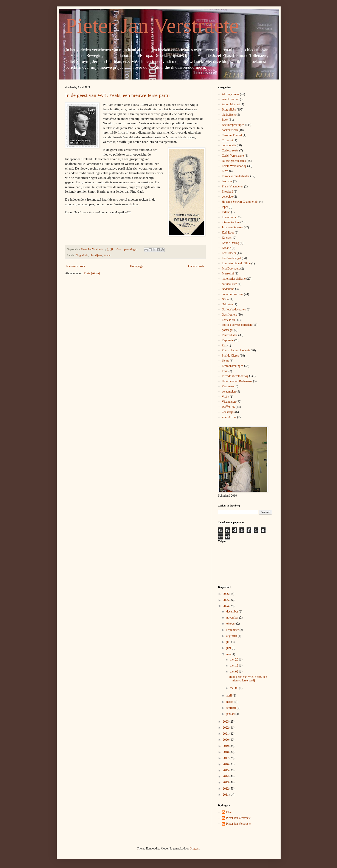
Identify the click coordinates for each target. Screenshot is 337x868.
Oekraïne (227, 304)
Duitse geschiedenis (234, 161)
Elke (229, 812)
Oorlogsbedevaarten (234, 309)
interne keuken (231, 222)
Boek (225, 120)
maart (230, 702)
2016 (226, 764)
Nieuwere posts (76, 266)
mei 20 (235, 660)
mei (229, 654)
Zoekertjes (228, 412)
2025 (226, 600)
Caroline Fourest (232, 135)
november (233, 618)
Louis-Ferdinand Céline (236, 263)
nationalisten (230, 284)
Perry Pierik (229, 320)
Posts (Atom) (92, 273)
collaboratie (229, 145)
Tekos (225, 361)
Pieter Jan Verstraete (152, 26)
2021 (226, 734)
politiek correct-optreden (237, 325)
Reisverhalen (230, 335)
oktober (231, 624)
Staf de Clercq (230, 356)
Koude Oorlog (231, 243)
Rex (224, 345)
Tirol (225, 371)
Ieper (225, 207)
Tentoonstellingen (233, 366)
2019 (226, 746)
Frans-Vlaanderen (233, 186)
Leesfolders (229, 253)
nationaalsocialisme (234, 279)
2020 (226, 740)
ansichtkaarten (231, 99)
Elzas (225, 171)
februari (231, 708)
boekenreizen (230, 130)
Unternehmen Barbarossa (237, 381)
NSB (225, 299)
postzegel (228, 330)
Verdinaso (228, 386)
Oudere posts (196, 266)
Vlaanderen (229, 402)
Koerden (227, 238)
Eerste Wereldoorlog (234, 166)
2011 (226, 795)
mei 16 (235, 666)
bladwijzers (96, 255)
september (233, 630)
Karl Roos (228, 233)
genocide (227, 197)
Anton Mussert (231, 104)
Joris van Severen (232, 227)
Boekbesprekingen (233, 125)
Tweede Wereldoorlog (235, 376)
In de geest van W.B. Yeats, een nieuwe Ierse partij (118, 95)
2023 (226, 722)
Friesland (227, 192)
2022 (226, 728)
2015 (226, 770)
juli (229, 642)
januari (231, 714)
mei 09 (235, 672)
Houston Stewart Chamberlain (240, 202)
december (233, 612)
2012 (226, 789)
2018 (226, 752)
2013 (226, 782)
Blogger (194, 849)
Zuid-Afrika (229, 417)
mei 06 (235, 688)
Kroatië (226, 248)
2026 (226, 594)
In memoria (229, 217)
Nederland (228, 289)
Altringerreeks (231, 94)
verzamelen (229, 392)
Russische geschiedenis (236, 350)
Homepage (137, 266)
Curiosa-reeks (230, 150)
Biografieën (82, 255)
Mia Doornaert (231, 269)
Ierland (107, 255)
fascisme (227, 181)
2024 (226, 606)
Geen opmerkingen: (128, 249)
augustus (232, 636)
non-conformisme (233, 294)
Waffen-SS (228, 407)
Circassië (227, 140)
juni (229, 648)
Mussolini (228, 273)
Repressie (228, 340)
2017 (226, 758)
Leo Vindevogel (231, 258)
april (229, 696)
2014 (226, 776)
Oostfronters (229, 315)
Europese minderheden (236, 176)
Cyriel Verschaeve (233, 156)
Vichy (225, 397)
